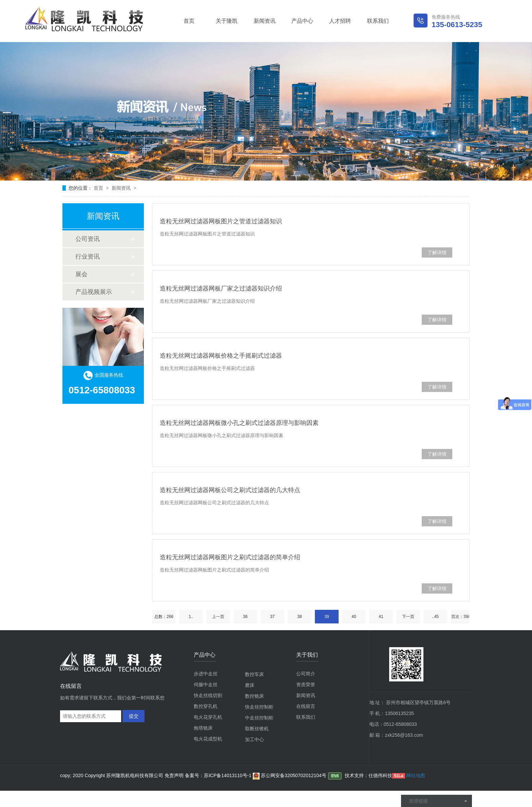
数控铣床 (254, 696)
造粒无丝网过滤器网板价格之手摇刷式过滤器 (221, 356)
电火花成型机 (208, 739)
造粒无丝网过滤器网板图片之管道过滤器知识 (221, 221)
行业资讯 (88, 257)
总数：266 (164, 617)
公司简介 (306, 674)
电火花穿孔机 (208, 717)
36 (245, 617)
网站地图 (416, 775)
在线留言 (306, 706)
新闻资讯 (265, 21)
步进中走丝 (206, 674)
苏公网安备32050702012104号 (290, 775)
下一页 (408, 617)
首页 (189, 21)
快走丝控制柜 (259, 707)
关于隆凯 (227, 21)
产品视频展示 (94, 292)
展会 (81, 274)
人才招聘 (340, 21)
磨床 (250, 685)
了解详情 (437, 252)
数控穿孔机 (206, 706)
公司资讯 (88, 239)
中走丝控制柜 (259, 718)
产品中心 (302, 21)
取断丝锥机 (257, 729)
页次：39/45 (462, 617)
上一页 (218, 617)
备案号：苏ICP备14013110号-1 (219, 775)
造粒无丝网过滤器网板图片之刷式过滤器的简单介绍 (230, 557)
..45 (435, 617)
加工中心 (254, 739)
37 (272, 617)
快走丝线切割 (208, 695)
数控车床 (254, 674)
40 (354, 617)
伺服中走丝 (206, 684)
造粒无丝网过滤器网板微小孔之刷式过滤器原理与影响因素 (239, 423)
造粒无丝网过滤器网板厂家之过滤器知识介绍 (221, 288)
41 (381, 617)
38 (299, 617)
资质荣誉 (306, 684)
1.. (191, 617)
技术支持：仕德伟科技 (368, 775)
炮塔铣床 (203, 728)
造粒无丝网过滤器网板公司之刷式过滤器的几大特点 (230, 490)
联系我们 (378, 21)
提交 (134, 716)
